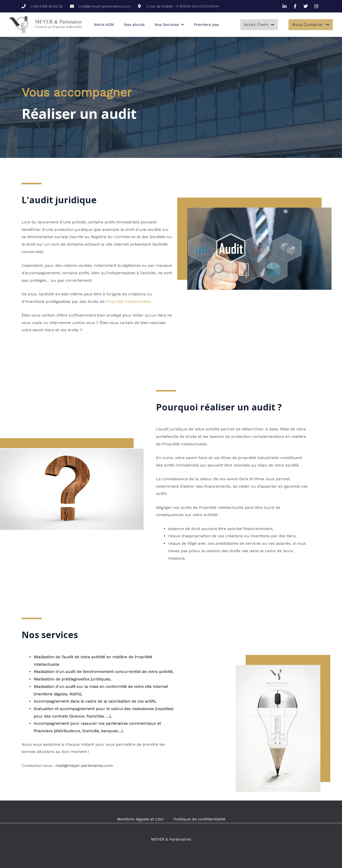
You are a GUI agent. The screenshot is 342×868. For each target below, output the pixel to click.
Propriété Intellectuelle (128, 301)
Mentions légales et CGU (140, 819)
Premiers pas (206, 25)
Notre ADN (104, 25)
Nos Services (169, 25)
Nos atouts (134, 25)
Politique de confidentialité (199, 819)
